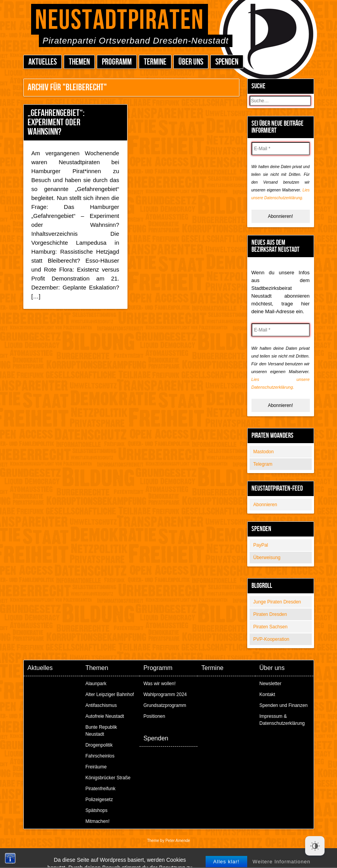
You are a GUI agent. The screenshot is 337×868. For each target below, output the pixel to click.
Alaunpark (96, 684)
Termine (155, 62)
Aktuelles (43, 62)
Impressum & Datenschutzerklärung (282, 720)
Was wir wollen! (160, 684)
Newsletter (270, 684)
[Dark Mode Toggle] (315, 846)
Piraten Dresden (270, 614)
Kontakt (267, 694)
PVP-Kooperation (272, 639)
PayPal (261, 545)
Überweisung (267, 558)
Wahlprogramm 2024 (165, 694)
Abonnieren (265, 505)
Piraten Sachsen (271, 627)
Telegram (263, 464)
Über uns (191, 62)
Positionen (154, 716)
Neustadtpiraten (120, 20)
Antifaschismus (101, 705)
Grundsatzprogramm (165, 705)
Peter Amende (177, 841)
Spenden (227, 62)
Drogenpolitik (99, 745)
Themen (79, 62)
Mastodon (264, 452)
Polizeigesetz (99, 800)
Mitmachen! (98, 821)
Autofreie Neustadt (105, 716)
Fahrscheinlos (100, 756)
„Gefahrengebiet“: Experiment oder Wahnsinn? (56, 122)
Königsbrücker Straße (108, 778)
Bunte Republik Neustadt (101, 731)
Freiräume (96, 767)
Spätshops (97, 810)
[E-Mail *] (281, 149)
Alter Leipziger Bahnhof (110, 694)
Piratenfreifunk (100, 789)
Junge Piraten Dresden (277, 602)
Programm (117, 62)
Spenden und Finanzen (283, 705)
